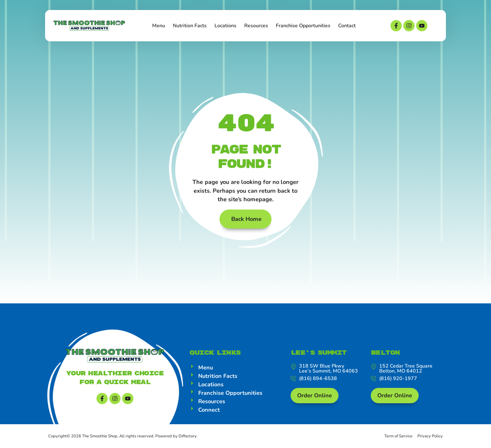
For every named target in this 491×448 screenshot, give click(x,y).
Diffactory (187, 436)
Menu (159, 26)
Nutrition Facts (190, 26)
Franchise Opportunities (303, 26)
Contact (347, 26)
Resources (256, 26)
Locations (225, 26)
